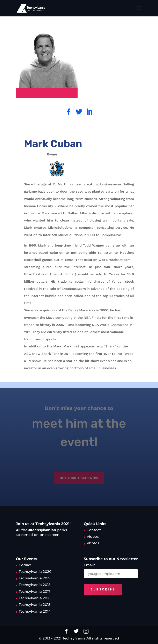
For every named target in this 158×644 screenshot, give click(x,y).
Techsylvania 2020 (35, 572)
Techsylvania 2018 (35, 585)
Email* (89, 565)
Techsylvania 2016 (35, 598)
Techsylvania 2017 (35, 591)
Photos (93, 543)
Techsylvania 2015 (35, 605)
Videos (93, 537)
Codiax (25, 565)
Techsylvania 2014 (35, 611)
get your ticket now (79, 475)
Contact (94, 530)
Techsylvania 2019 (35, 578)
